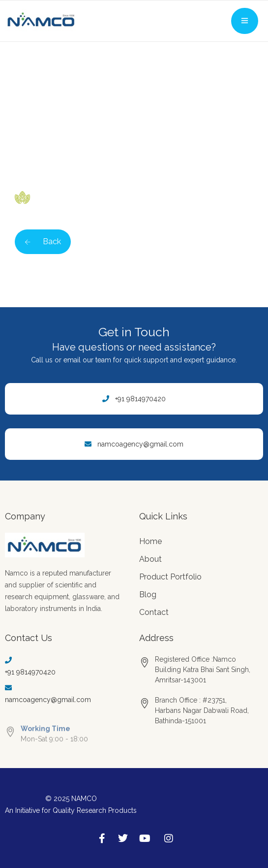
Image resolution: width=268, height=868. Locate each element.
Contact (154, 612)
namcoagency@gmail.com (140, 444)
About (150, 559)
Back (43, 241)
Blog (148, 595)
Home (150, 541)
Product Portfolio (170, 577)
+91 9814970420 (140, 399)
